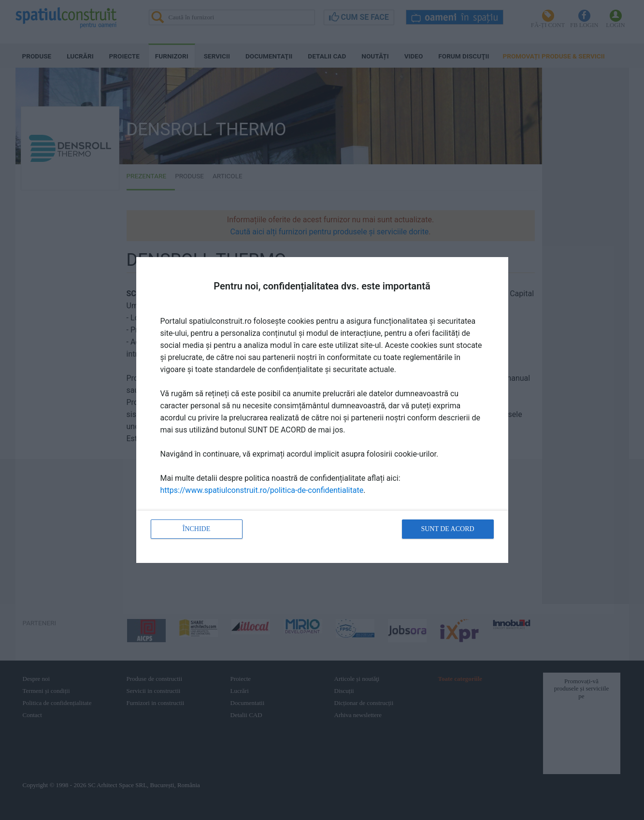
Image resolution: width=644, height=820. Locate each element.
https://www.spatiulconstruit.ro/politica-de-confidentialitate (262, 490)
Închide (197, 529)
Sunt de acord (447, 529)
